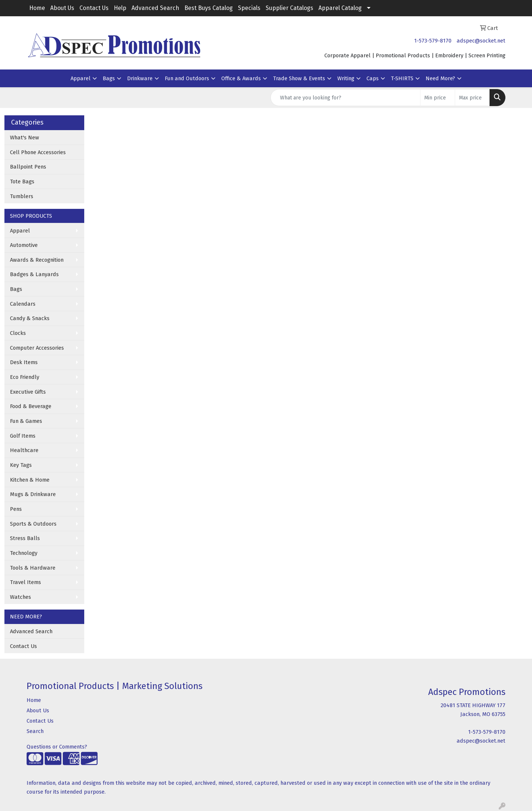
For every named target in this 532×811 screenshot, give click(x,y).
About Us (62, 8)
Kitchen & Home (30, 480)
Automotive (24, 245)
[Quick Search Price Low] (438, 98)
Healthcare (24, 450)
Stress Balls (25, 538)
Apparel (81, 78)
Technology (24, 553)
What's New (25, 138)
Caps (373, 78)
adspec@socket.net (481, 41)
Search (35, 731)
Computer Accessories (37, 348)
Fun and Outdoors (187, 78)
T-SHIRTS (402, 78)
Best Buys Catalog (209, 8)
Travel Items (25, 582)
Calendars (23, 304)
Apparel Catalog (340, 8)
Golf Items (23, 436)
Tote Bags (22, 181)
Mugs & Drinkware (33, 494)
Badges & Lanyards (34, 274)
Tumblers (22, 196)
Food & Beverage (31, 406)
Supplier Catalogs (289, 8)
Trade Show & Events (299, 78)
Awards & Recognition (37, 260)
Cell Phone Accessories (38, 152)
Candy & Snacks (30, 318)
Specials (249, 8)
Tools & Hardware (33, 568)
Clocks (18, 333)
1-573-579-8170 (433, 41)
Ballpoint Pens (28, 167)
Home (37, 8)
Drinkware (140, 78)
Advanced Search (155, 8)
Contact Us (94, 8)
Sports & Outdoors (33, 524)
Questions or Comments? (57, 747)
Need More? (440, 78)
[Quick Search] (345, 98)
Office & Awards (241, 78)
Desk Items (24, 362)
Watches (21, 597)
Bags (109, 78)
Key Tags (21, 465)
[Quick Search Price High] (472, 98)
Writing (346, 78)
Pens (16, 509)
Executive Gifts (28, 392)
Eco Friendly (25, 377)
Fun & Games (26, 421)
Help (120, 8)
